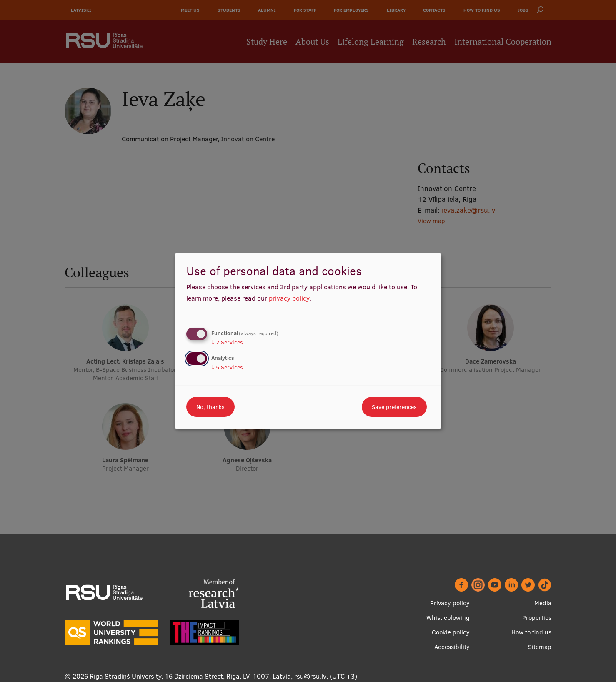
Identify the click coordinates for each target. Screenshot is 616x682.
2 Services (227, 342)
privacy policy (289, 298)
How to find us (531, 632)
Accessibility (452, 647)
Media (543, 603)
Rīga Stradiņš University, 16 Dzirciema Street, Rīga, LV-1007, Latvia (190, 676)
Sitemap (540, 647)
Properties (537, 618)
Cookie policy (451, 632)
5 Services (227, 367)
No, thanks (210, 407)
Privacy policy (450, 603)
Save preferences (394, 407)
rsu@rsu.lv (310, 676)
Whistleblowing (448, 618)
